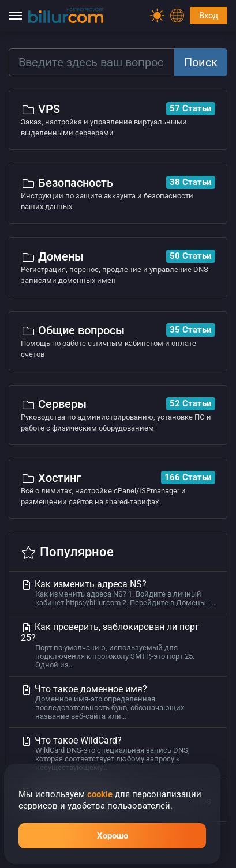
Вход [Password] (209, 16)
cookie (100, 794)
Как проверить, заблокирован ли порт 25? (118, 645)
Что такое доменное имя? (118, 702)
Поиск (201, 62)
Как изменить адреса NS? (118, 593)
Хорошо (113, 836)
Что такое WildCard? (118, 753)
